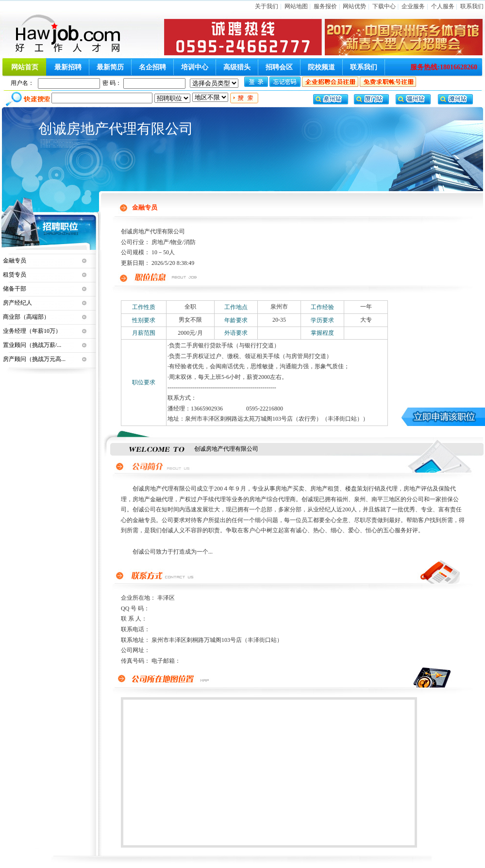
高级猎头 (237, 67)
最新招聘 (68, 67)
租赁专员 (15, 275)
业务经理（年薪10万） (32, 331)
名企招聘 (152, 67)
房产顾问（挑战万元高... (34, 359)
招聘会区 (279, 67)
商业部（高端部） (26, 317)
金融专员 (15, 261)
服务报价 (325, 6)
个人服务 (443, 6)
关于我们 (267, 6)
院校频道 (321, 67)
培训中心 (195, 67)
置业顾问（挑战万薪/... (32, 345)
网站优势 (354, 6)
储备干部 (15, 289)
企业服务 (413, 6)
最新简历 (110, 67)
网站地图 (296, 6)
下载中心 (384, 6)
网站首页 (25, 67)
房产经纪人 (17, 303)
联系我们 (472, 6)
